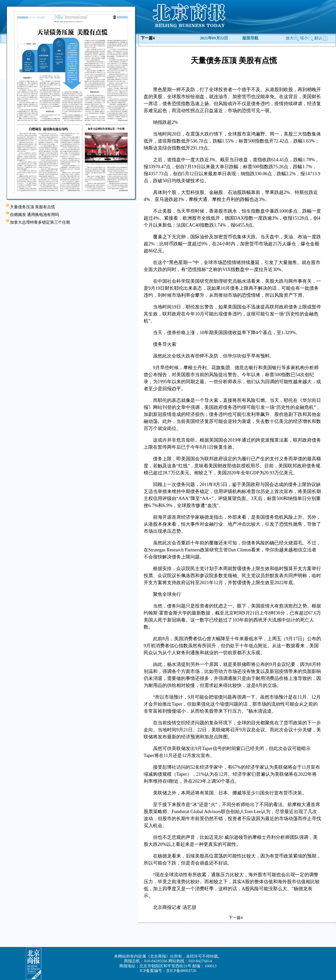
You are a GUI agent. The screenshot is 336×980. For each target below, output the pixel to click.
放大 (292, 38)
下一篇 (148, 38)
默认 (321, 38)
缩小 (304, 38)
